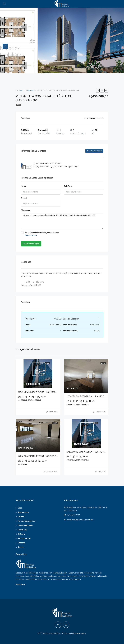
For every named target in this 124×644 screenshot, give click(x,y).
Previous (5, 46)
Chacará (21, 543)
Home (21, 91)
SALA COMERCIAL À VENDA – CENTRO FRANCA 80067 (43, 456)
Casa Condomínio (25, 525)
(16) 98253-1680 (42, 167)
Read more (20, 585)
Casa (20, 508)
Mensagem (26, 210)
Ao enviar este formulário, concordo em (62, 234)
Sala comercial (24, 538)
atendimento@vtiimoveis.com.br (80, 520)
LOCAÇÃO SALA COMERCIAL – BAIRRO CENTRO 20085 (92, 396)
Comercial (30, 91)
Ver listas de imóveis (94, 151)
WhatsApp (75, 167)
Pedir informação (31, 244)
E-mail (24, 198)
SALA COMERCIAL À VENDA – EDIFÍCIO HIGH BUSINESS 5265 (47, 392)
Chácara (21, 534)
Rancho (21, 547)
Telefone (68, 186)
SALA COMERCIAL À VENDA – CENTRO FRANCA (89, 452)
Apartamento (23, 512)
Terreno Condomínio (27, 521)
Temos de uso (31, 236)
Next (119, 46)
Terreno (21, 517)
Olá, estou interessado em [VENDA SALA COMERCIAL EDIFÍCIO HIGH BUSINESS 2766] (62, 221)
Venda (19, 105)
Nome (24, 186)
